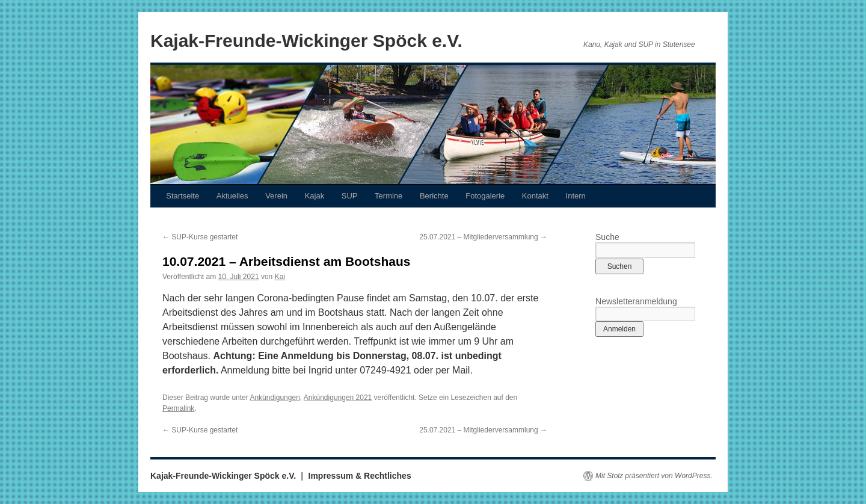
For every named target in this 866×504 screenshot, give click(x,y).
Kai (280, 277)
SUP (350, 196)
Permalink (178, 408)
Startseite (183, 196)
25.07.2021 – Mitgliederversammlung (483, 237)
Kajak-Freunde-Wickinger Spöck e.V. (306, 41)
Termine (388, 196)
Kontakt (535, 196)
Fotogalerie (485, 196)
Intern (576, 196)
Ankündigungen (275, 398)
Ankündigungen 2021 (338, 398)
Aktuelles (232, 196)
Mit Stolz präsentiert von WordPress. (654, 476)
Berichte (434, 196)
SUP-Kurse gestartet (200, 237)
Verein (276, 196)
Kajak (315, 196)
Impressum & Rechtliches (360, 476)
